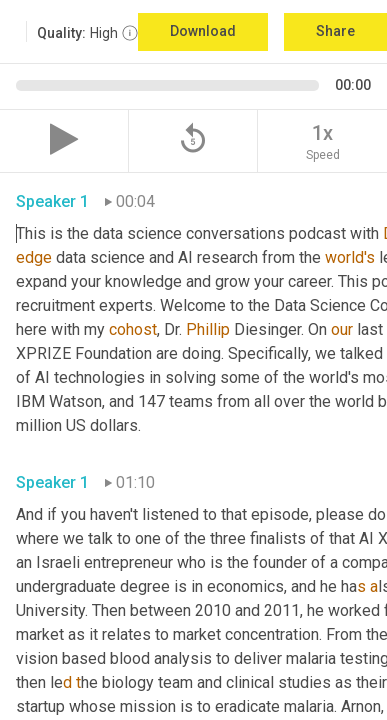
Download (203, 31)
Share (335, 31)
